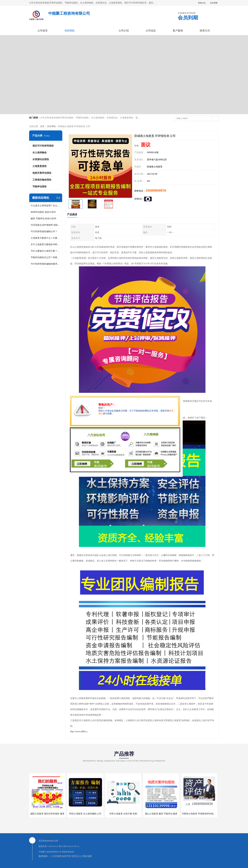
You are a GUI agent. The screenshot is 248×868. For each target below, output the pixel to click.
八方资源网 (56, 856)
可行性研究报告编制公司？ (44, 232)
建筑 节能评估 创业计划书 (43, 219)
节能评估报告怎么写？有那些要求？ (46, 257)
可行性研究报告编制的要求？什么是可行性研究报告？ (46, 264)
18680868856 (156, 190)
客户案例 (178, 31)
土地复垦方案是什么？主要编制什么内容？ (46, 238)
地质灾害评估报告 (42, 173)
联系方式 (205, 31)
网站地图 (87, 856)
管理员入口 (77, 856)
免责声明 (66, 856)
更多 (58, 198)
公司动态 (151, 31)
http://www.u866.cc (79, 732)
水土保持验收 (40, 153)
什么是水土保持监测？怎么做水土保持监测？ (46, 206)
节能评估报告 (40, 187)
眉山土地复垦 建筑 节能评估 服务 (161, 814)
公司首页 (43, 31)
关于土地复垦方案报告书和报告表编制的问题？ (46, 244)
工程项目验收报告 (42, 180)
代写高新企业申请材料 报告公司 (46, 225)
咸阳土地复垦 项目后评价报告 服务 (47, 814)
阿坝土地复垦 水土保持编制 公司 (85, 814)
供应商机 (70, 31)
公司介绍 (124, 31)
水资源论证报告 (41, 159)
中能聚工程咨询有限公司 (50, 852)
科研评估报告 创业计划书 (43, 212)
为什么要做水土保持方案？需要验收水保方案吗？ (46, 251)
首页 (42, 126)
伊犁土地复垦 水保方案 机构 (123, 814)
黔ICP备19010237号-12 (69, 846)
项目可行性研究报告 (43, 146)
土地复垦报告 (40, 166)
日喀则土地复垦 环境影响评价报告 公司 (201, 814)
